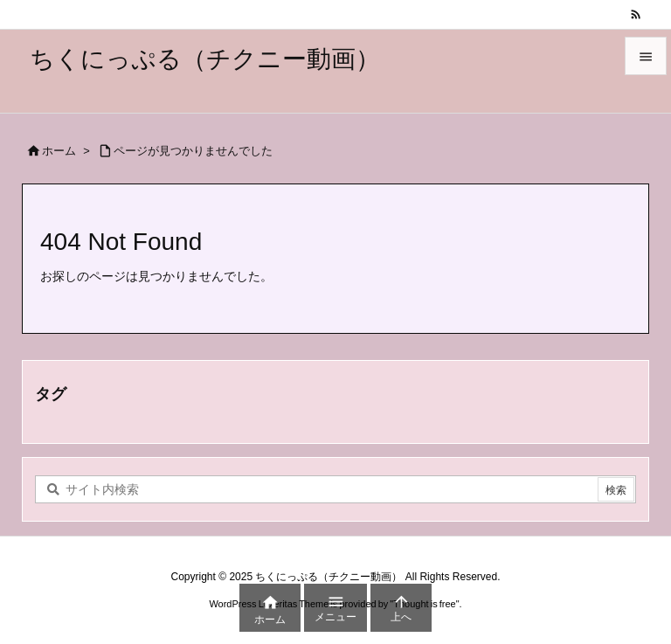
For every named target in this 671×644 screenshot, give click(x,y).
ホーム (59, 151)
